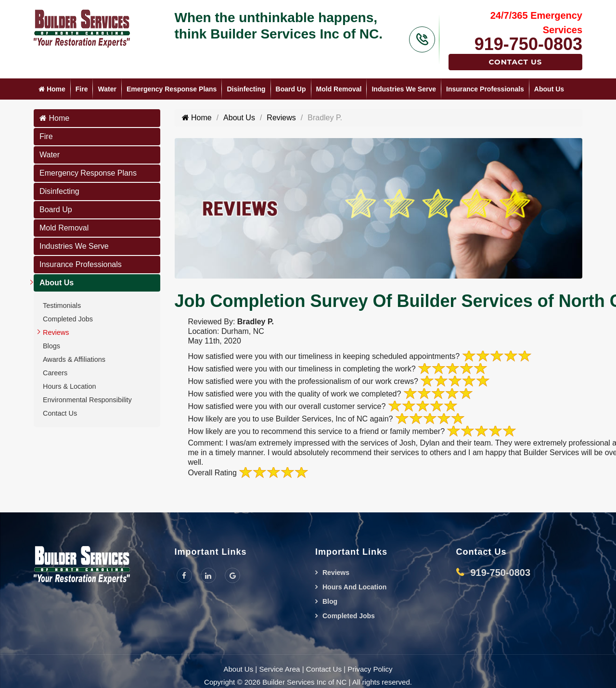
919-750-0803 (528, 44)
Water (107, 89)
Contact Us (516, 62)
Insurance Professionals (485, 89)
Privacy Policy (370, 669)
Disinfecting (246, 89)
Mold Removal (339, 89)
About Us (549, 89)
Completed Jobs (68, 319)
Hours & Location (69, 386)
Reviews (56, 332)
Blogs (51, 346)
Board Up (291, 89)
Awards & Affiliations (74, 359)
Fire (82, 89)
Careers (55, 373)
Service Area (279, 669)
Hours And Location (354, 587)
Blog (330, 601)
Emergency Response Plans (172, 89)
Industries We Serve (404, 89)
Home (52, 89)
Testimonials (62, 306)
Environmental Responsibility (87, 400)
